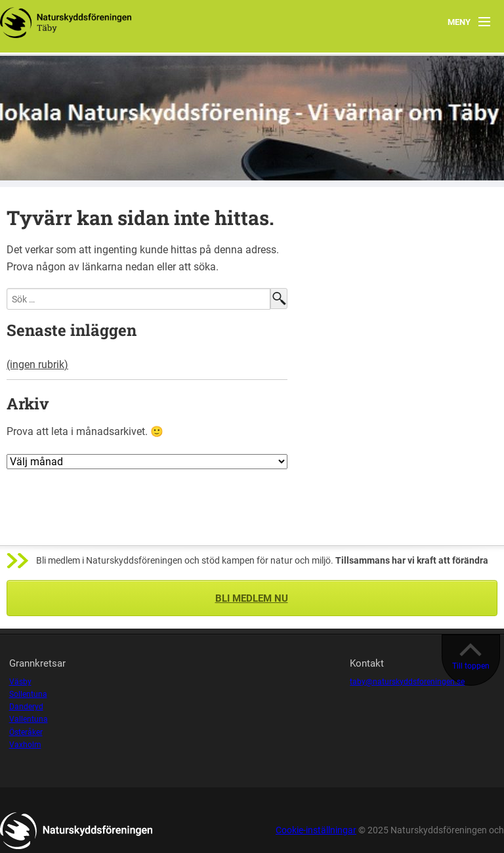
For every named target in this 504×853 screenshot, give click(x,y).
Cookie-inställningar (316, 830)
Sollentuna (28, 694)
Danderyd (26, 707)
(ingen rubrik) (37, 364)
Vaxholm (25, 745)
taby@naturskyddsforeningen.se (407, 682)
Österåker (26, 732)
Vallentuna (29, 719)
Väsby (20, 682)
